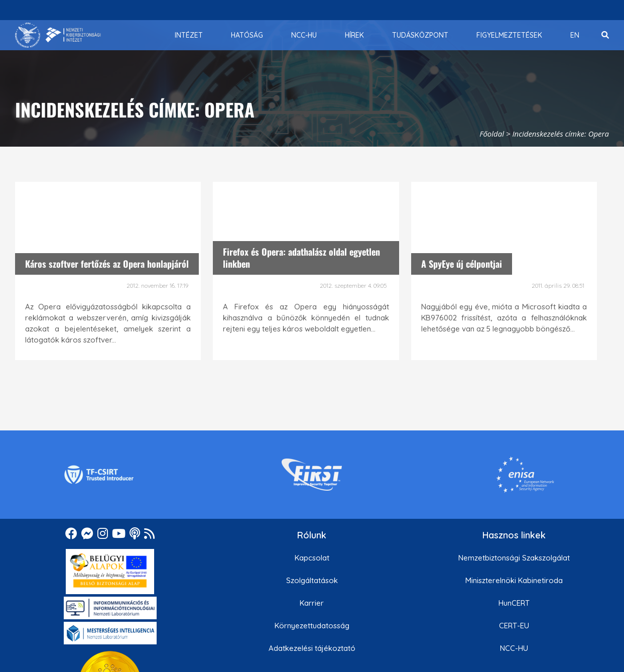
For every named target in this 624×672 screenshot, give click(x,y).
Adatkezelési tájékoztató (312, 648)
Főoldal (492, 134)
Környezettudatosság (312, 626)
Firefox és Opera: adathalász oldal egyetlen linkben (301, 257)
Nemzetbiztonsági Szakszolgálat (514, 558)
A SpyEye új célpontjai (462, 264)
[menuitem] (189, 35)
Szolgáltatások (312, 580)
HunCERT (514, 603)
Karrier (312, 603)
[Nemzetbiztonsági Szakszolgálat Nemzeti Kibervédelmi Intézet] (58, 35)
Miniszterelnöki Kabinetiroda (514, 580)
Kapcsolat (312, 558)
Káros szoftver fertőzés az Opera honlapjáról (107, 264)
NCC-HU (514, 648)
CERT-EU (514, 626)
